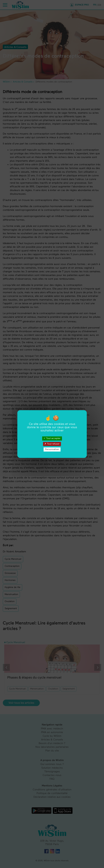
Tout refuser (52, 444)
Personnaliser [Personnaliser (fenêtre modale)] (52, 449)
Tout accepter (52, 438)
